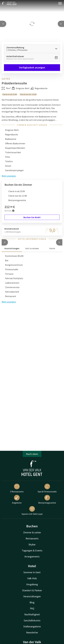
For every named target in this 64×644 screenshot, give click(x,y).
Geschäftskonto (32, 620)
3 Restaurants (17, 488)
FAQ (32, 608)
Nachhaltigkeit (32, 614)
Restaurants (32, 538)
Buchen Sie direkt (32, 217)
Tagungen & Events (32, 550)
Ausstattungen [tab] (12, 248)
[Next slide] (61, 24)
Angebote (17, 499)
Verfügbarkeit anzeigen (32, 68)
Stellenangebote (32, 626)
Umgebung (32, 584)
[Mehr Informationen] (13, 211)
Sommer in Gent (32, 572)
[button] (5, 242)
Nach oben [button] (32, 454)
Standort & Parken (32, 590)
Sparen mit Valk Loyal (32, 511)
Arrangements (32, 556)
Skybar (32, 544)
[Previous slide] (3, 24)
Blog (32, 602)
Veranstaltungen (32, 596)
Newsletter (32, 632)
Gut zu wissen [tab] (32, 248)
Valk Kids (32, 578)
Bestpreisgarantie (47, 499)
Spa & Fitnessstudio (47, 488)
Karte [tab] (52, 248)
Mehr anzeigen (9, 302)
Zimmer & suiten (32, 532)
